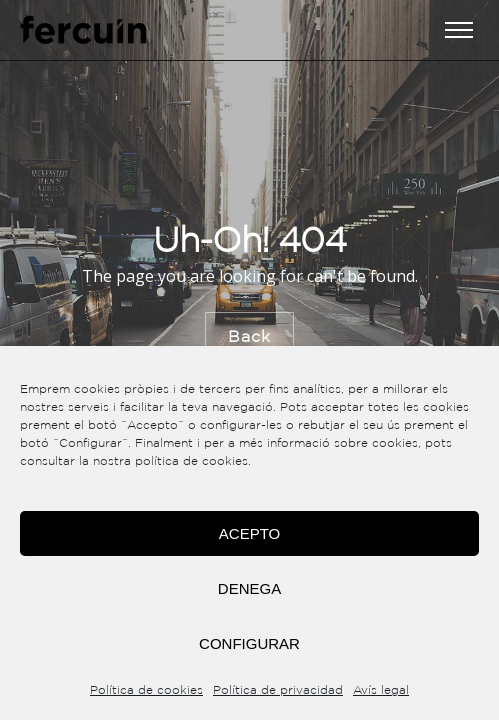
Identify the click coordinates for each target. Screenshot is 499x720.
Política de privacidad (278, 690)
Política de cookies (146, 690)
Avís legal (381, 690)
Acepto (249, 533)
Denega (249, 588)
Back (249, 336)
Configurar (249, 643)
